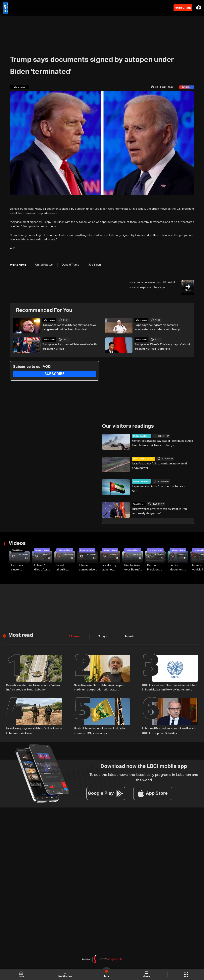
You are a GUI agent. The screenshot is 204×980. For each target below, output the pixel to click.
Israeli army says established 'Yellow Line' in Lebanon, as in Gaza (34, 731)
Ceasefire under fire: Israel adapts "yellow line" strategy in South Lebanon (33, 687)
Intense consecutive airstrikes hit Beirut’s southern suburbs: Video (87, 568)
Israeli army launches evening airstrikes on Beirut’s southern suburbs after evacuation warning (110, 568)
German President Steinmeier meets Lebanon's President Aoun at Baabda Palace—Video (154, 568)
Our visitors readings (128, 426)
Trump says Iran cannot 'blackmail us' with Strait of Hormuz (70, 347)
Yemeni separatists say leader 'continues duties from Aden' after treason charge (162, 443)
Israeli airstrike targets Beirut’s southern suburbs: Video (62, 568)
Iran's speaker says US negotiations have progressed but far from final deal (69, 327)
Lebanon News (42, 550)
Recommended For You (44, 310)
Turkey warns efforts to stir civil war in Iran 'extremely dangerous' (159, 511)
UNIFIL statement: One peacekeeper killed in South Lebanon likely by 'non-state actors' (169, 688)
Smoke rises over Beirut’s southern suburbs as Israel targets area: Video (133, 568)
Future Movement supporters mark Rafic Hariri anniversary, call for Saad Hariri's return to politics (178, 568)
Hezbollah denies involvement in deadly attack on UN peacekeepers (99, 731)
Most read (21, 635)
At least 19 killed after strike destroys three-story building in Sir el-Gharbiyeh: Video (42, 568)
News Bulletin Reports (143, 459)
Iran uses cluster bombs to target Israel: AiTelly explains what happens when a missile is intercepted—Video (20, 568)
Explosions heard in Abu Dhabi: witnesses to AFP (160, 488)
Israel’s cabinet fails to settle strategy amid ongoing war (159, 466)
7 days (103, 636)
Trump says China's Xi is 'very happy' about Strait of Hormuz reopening (162, 347)
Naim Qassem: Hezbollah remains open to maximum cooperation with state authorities (101, 688)
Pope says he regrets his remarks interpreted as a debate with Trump (157, 327)
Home (21, 975)
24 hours (75, 636)
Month (129, 636)
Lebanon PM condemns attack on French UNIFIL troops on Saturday (169, 731)
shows (146, 974)
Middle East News (141, 436)
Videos (17, 544)
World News (49, 320)
